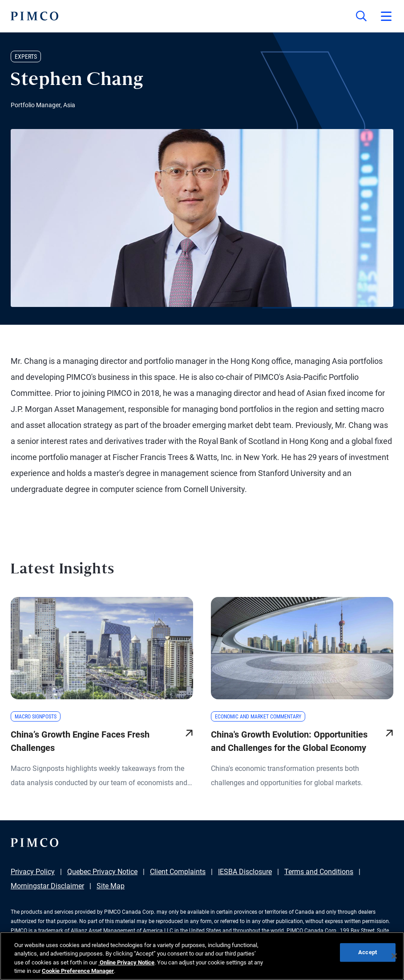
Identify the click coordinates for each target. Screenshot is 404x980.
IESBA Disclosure (245, 872)
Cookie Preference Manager (78, 971)
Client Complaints (178, 872)
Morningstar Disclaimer (47, 886)
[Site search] (361, 16)
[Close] (394, 956)
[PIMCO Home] (34, 16)
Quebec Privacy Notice (102, 872)
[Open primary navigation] (386, 16)
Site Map (111, 886)
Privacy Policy (33, 872)
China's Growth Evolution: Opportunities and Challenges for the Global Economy (289, 741)
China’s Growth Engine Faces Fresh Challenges (80, 741)
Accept (368, 952)
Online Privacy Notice (126, 962)
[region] (202, 956)
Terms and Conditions (319, 872)
